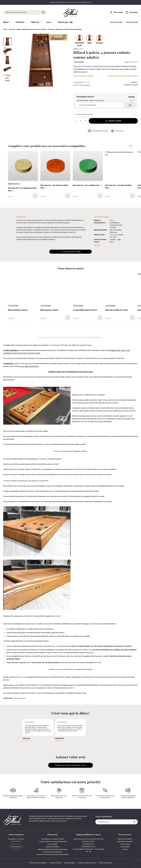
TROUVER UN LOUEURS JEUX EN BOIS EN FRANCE (53, 855)
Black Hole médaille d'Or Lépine (117, 310)
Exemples (132, 97)
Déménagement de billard (125, 842)
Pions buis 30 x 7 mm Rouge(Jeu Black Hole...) (54, 187)
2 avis (126, 62)
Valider (130, 105)
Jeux (50, 22)
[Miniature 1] (7, 51)
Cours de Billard (53, 844)
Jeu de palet (51, 29)
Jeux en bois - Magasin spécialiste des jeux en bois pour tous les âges (27, 29)
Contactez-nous (16, 847)
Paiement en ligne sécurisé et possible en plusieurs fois (128, 793)
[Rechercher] (43, 12)
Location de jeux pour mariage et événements (53, 842)
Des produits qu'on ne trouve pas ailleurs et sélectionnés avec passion (36, 793)
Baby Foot (36, 22)
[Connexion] (116, 12)
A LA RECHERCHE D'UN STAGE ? (53, 852)
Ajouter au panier (113, 121)
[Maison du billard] (70, 12)
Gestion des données (105, 863)
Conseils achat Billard (53, 847)
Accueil (5, 29)
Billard (7, 22)
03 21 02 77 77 (16, 841)
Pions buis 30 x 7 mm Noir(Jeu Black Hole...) (118, 187)
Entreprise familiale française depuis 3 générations (13, 793)
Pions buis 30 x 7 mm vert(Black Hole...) (87, 185)
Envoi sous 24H (117, 131)
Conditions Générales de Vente (87, 863)
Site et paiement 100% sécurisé (98, 131)
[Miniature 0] (7, 42)
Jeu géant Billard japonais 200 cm (85, 310)
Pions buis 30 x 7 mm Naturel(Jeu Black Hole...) (22, 189)
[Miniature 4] (7, 78)
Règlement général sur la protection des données (53, 849)
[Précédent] (7, 35)
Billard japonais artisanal (49, 310)
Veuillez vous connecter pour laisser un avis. (70, 765)
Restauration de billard (125, 839)
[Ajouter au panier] (35, 196)
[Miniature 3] (7, 69)
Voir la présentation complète (70, 252)
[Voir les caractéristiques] (98, 245)
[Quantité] (81, 121)
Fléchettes (21, 22)
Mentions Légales (69, 863)
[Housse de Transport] (106, 114)
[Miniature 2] (7, 60)
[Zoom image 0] (41, 60)
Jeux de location (116, 22)
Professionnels (132, 22)
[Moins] (76, 121)
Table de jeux (65, 22)
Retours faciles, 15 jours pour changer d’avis (59, 793)
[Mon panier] (132, 12)
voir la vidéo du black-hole (29, 366)
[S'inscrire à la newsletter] (134, 822)
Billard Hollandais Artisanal (18, 310)
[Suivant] (7, 85)
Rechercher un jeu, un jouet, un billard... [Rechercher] (16, 12)
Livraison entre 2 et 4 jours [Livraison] (131, 85)
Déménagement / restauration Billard (53, 839)
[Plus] (85, 121)
